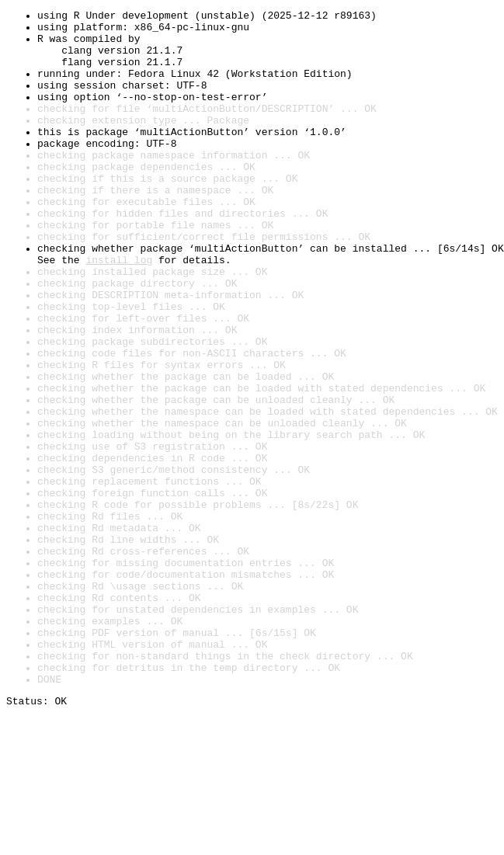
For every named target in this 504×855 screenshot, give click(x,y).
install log (119, 311)
